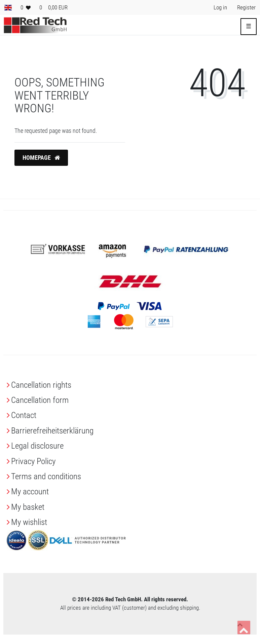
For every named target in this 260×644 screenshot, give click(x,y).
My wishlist (29, 522)
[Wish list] (26, 7)
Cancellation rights (41, 385)
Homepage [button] (41, 158)
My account (30, 491)
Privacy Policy (33, 461)
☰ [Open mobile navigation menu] (249, 26)
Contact (24, 415)
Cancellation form (40, 400)
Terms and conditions (46, 476)
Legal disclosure (37, 446)
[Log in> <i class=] (220, 7)
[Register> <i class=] (246, 7)
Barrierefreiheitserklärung (52, 431)
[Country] (8, 7)
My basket (28, 507)
